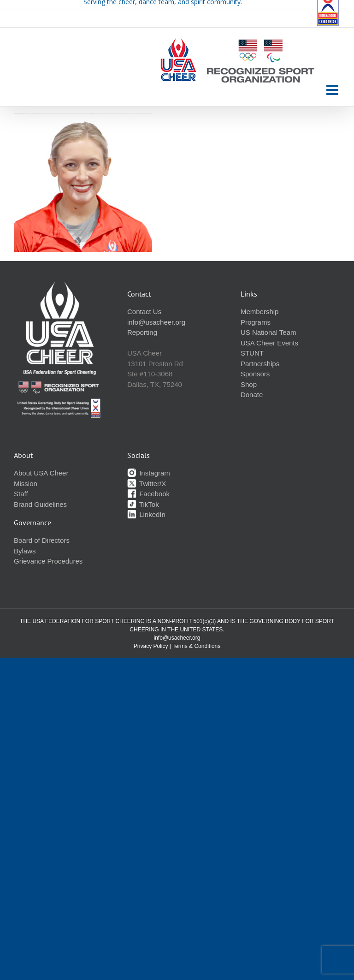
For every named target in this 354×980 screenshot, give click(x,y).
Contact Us (144, 312)
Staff (21, 494)
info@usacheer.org (156, 322)
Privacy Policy (151, 646)
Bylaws (25, 551)
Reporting (142, 332)
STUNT (252, 353)
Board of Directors (42, 540)
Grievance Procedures (48, 561)
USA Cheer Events (269, 343)
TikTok (143, 504)
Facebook (148, 494)
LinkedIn (146, 514)
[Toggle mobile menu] (333, 90)
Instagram (149, 473)
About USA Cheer (41, 473)
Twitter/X (147, 484)
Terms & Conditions (196, 646)
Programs (256, 322)
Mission (26, 484)
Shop (249, 384)
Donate (252, 395)
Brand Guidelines (40, 504)
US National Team (268, 332)
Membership (260, 312)
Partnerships (260, 364)
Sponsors (255, 374)
